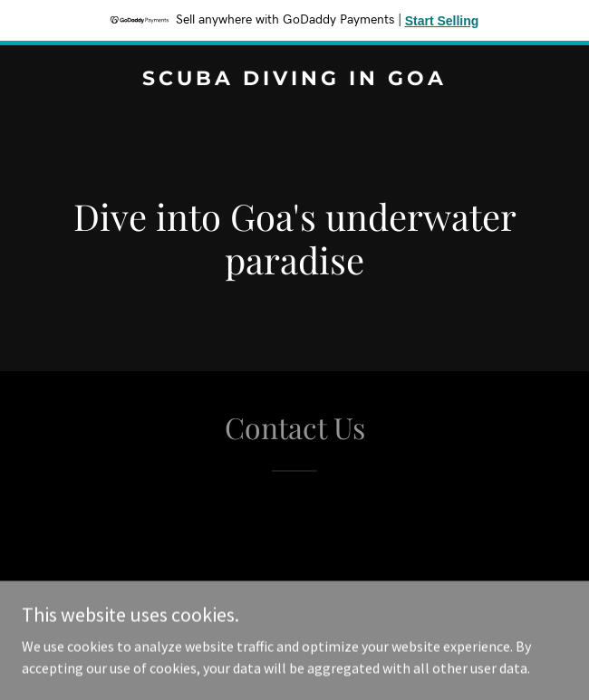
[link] (294, 80)
